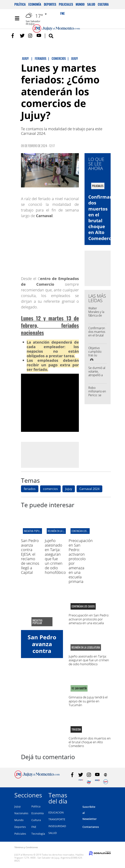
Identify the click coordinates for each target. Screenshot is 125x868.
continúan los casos (82, 531)
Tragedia (76, 729)
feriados (30, 489)
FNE (34, 827)
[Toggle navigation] (17, 18)
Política (20, 4)
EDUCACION (56, 812)
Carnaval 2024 (89, 489)
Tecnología (38, 834)
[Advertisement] (53, 455)
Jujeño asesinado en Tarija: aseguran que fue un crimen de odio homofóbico (55, 556)
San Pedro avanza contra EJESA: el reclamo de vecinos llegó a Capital (30, 556)
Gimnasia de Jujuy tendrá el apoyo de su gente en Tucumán (88, 701)
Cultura (103, 4)
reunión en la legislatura (61, 531)
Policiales (66, 4)
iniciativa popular (33, 531)
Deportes (50, 4)
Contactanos (91, 827)
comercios (50, 489)
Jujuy (69, 489)
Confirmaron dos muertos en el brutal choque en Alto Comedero (97, 337)
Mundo (80, 4)
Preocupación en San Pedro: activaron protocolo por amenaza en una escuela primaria (81, 561)
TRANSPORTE (57, 819)
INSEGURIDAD (57, 826)
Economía (35, 4)
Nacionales (21, 813)
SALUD (53, 833)
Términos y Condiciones (26, 847)
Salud (91, 4)
